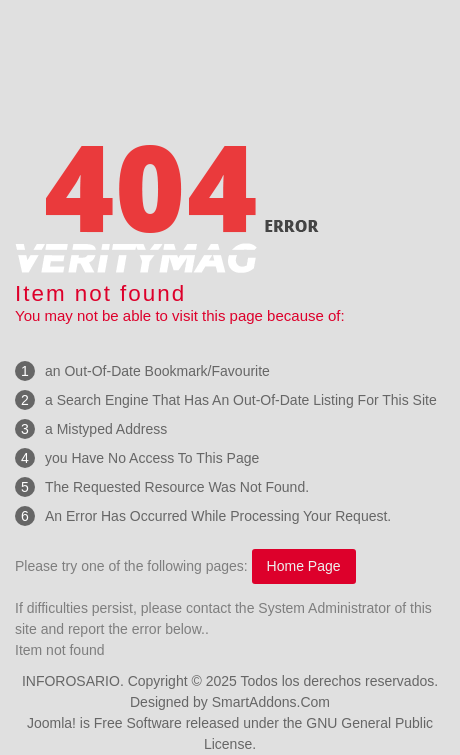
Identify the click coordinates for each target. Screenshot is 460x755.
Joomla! (51, 723)
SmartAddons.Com (271, 702)
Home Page (304, 566)
